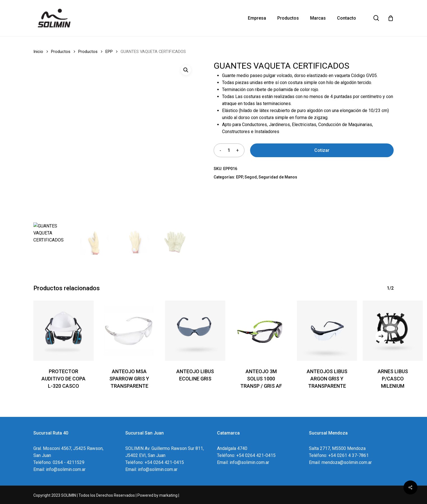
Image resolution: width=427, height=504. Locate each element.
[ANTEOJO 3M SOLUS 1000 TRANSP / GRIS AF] (261, 331)
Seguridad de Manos (278, 177)
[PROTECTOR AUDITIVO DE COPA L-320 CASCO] (64, 331)
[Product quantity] (229, 150)
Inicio (38, 52)
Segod (251, 177)
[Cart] (391, 18)
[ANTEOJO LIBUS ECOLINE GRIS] (195, 331)
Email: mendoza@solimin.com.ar (340, 462)
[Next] (381, 336)
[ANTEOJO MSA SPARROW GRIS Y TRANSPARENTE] (129, 331)
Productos (61, 52)
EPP (109, 52)
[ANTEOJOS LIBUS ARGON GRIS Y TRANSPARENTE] (327, 331)
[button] (186, 70)
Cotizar (322, 150)
